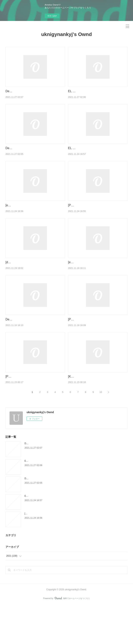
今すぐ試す (52, 16)
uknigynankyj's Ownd (66, 34)
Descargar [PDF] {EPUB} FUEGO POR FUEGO (49, 518)
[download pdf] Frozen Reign (25, 282)
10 (101, 431)
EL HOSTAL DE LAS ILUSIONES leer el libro (47, 500)
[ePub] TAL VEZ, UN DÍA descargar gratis (96, 282)
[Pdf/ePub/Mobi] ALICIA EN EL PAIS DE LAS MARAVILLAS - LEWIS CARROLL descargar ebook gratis (95, 220)
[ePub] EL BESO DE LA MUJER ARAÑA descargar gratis (53, 553)
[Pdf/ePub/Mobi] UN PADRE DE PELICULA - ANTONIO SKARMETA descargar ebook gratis (97, 344)
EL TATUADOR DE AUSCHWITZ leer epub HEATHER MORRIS (57, 535)
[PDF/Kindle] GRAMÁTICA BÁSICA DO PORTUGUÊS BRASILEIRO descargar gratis (32, 410)
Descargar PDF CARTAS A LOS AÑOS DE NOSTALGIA (53, 482)
